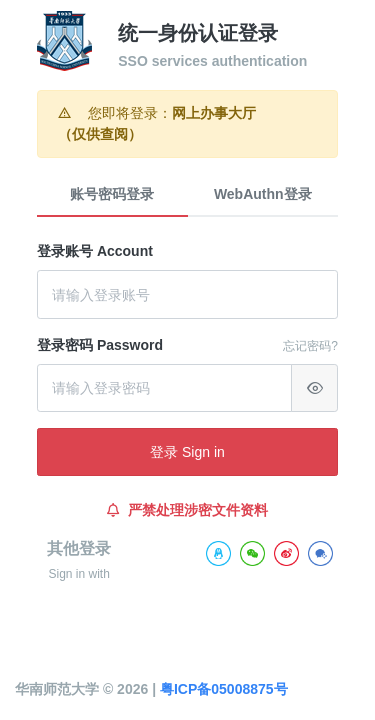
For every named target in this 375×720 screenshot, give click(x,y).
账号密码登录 (112, 194)
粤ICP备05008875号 (224, 689)
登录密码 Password (100, 345)
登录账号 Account (95, 251)
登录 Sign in (187, 452)
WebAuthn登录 (263, 194)
